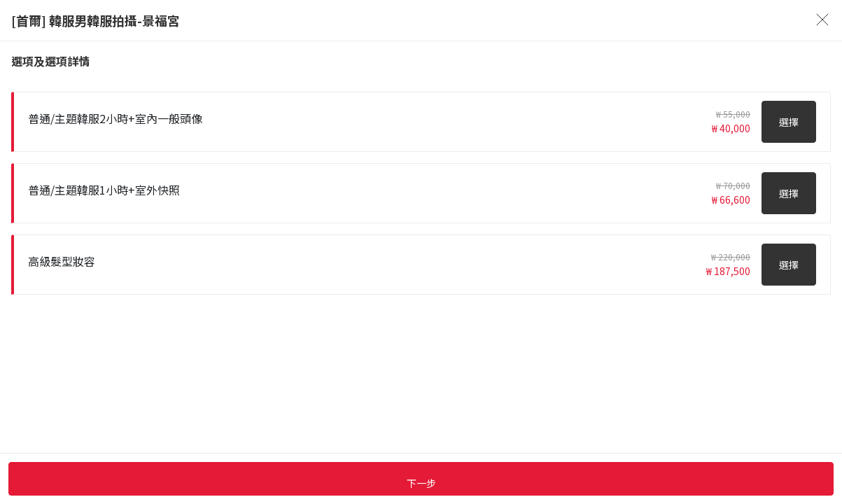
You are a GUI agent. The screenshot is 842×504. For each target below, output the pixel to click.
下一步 (421, 483)
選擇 (789, 122)
